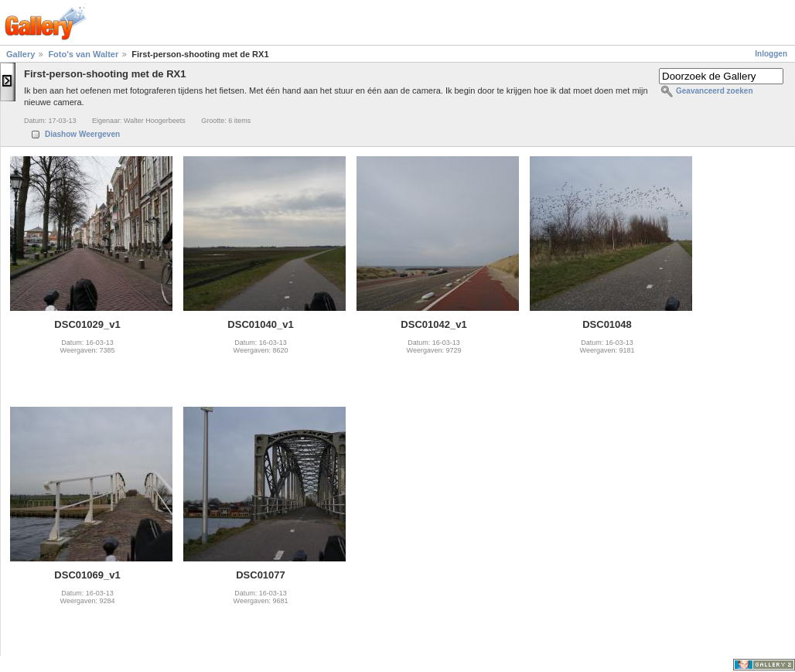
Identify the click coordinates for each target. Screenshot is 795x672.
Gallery (20, 54)
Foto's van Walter (83, 54)
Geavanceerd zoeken (715, 91)
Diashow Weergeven (82, 134)
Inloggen (771, 54)
